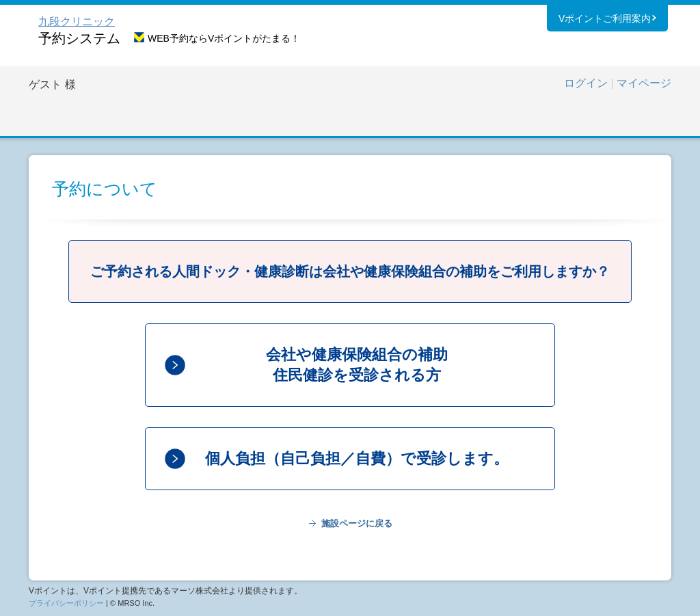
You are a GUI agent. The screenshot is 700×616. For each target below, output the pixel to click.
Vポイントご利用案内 (605, 20)
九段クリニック (77, 22)
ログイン (586, 83)
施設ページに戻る (357, 523)
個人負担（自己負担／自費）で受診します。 (357, 458)
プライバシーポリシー (66, 603)
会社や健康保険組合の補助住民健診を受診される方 (357, 365)
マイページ (644, 83)
